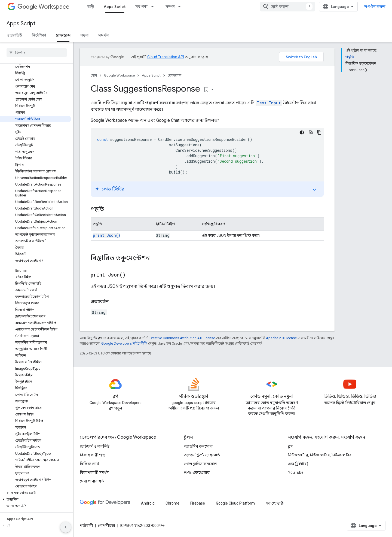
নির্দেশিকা (39, 35)
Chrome (172, 503)
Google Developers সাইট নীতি (124, 343)
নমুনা (84, 35)
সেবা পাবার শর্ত (92, 481)
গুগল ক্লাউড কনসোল (200, 464)
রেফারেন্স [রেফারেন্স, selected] (63, 35)
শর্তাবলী (86, 526)
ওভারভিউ (14, 35)
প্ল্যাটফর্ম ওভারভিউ (95, 446)
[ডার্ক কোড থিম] (302, 132)
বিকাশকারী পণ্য (93, 455)
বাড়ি (91, 7)
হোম (94, 75)
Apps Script (21, 24)
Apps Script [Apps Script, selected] (115, 7)
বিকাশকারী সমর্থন (94, 472)
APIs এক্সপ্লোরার (197, 472)
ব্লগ (290, 446)
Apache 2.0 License (281, 338)
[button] (36, 493)
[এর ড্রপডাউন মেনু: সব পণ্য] (154, 7)
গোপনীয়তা (107, 526)
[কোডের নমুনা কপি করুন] (319, 132)
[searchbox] (37, 53)
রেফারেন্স (174, 75)
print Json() (107, 235)
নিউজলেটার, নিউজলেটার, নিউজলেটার (320, 455)
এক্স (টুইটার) (298, 464)
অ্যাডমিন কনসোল (198, 446)
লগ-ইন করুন (375, 7)
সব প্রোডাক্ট (275, 503)
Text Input (269, 103)
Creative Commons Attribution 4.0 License (182, 338)
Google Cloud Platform (235, 503)
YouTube (296, 472)
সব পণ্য (141, 7)
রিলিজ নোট (89, 464)
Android (148, 503)
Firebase (198, 503)
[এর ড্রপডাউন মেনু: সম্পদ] (181, 7)
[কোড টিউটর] (311, 132)
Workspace (43, 7)
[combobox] (287, 7)
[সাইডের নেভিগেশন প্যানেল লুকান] (66, 527)
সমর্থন (103, 35)
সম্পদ (170, 7)
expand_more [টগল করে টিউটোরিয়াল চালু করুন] (314, 190)
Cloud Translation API (166, 57)
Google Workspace (119, 75)
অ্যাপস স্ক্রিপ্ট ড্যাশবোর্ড (202, 455)
